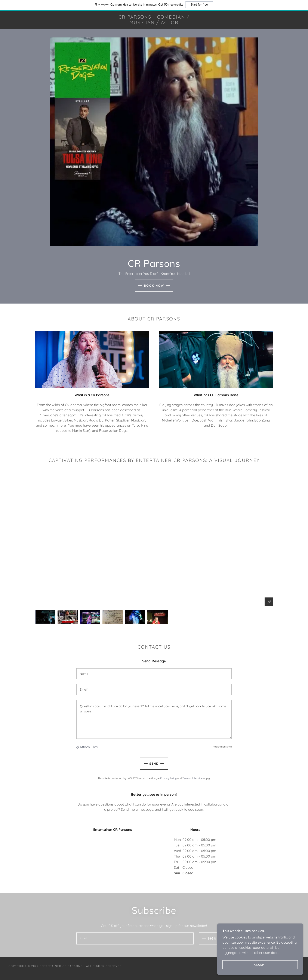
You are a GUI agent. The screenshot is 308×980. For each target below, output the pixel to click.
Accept (260, 965)
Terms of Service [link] (192, 778)
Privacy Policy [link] (168, 778)
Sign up (215, 938)
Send (154, 764)
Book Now (154, 286)
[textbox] (154, 674)
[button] (78, 747)
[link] (154, 23)
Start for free (199, 5)
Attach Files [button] (89, 747)
